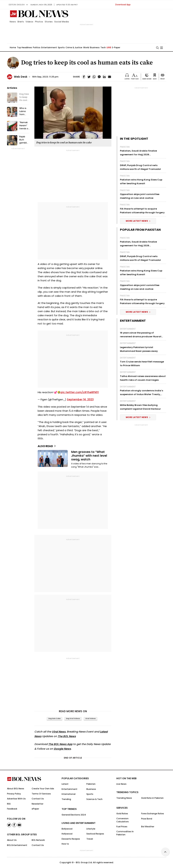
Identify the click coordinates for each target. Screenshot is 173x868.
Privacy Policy (14, 794)
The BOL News (67, 736)
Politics (37, 47)
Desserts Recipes (71, 839)
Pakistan (125, 147)
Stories (49, 22)
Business (95, 47)
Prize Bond (147, 819)
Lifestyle (91, 829)
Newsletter (37, 804)
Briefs (21, 22)
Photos (39, 22)
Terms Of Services (41, 794)
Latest (65, 784)
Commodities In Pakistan (125, 833)
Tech (103, 47)
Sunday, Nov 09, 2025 (41, 5)
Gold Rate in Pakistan (152, 798)
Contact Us (38, 799)
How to (65, 844)
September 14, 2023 (80, 399)
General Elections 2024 (74, 815)
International (69, 794)
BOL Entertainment (17, 845)
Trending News (124, 798)
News (13, 22)
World (86, 47)
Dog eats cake (55, 719)
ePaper (35, 809)
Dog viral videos (73, 719)
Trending (66, 799)
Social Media (62, 22)
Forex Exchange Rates (153, 814)
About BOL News (16, 789)
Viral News (59, 732)
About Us (12, 840)
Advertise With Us (16, 799)
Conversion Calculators (123, 820)
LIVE (109, 47)
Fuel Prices (122, 827)
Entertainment (49, 47)
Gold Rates (122, 814)
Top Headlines (24, 47)
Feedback (12, 809)
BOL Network (38, 840)
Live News (121, 784)
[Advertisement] (87, 859)
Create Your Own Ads (43, 789)
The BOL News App (60, 744)
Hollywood (67, 834)
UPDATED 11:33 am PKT (67, 5)
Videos (29, 22)
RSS (9, 804)
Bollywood (67, 829)
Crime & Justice (74, 47)
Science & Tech (94, 799)
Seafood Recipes (95, 834)
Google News (62, 749)
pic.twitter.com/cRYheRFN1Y (80, 392)
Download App (123, 5)
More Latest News (138, 221)
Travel (90, 839)
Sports (61, 47)
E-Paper (116, 47)
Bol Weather (148, 827)
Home (13, 47)
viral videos (91, 719)
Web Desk (21, 77)
